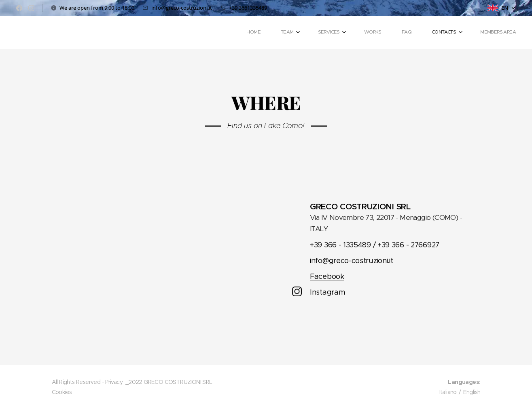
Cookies (62, 392)
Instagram (327, 292)
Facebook (327, 276)
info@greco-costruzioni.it (182, 8)
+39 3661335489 (248, 8)
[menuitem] (386, 33)
